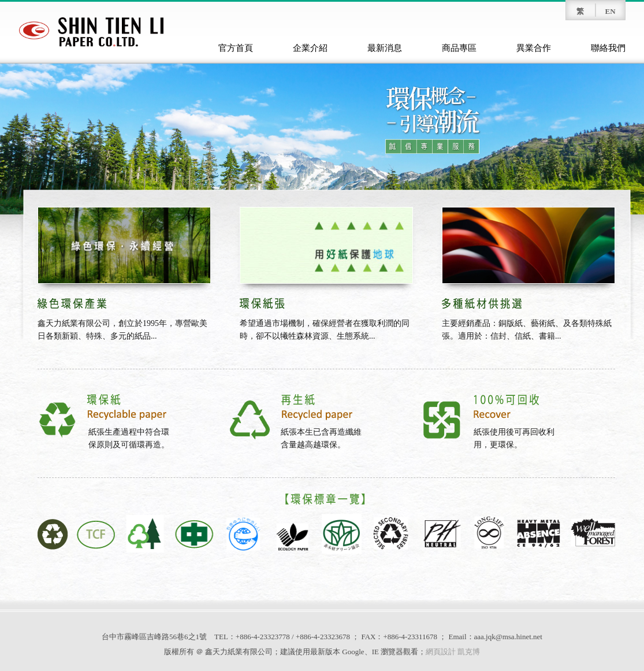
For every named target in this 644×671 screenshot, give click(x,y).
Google (353, 652)
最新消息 (385, 48)
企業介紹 (310, 48)
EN (610, 11)
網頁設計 (441, 652)
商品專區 (459, 48)
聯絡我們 (608, 48)
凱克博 (469, 652)
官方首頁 (236, 48)
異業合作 (534, 48)
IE (375, 652)
